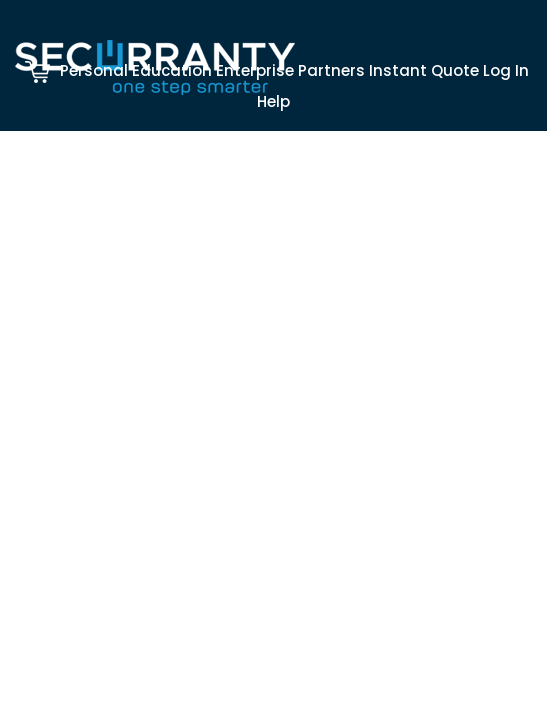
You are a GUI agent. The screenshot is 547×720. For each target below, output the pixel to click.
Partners (331, 70)
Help (273, 101)
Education (172, 70)
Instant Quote (424, 70)
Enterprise (255, 70)
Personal (94, 70)
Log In (506, 70)
